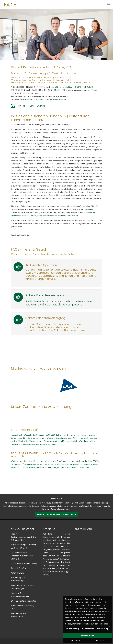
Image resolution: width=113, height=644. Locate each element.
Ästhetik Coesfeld (19, 568)
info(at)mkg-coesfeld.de (62, 87)
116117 (56, 559)
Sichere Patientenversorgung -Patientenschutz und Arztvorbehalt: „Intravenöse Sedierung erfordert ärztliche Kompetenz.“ (59, 300)
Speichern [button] (75, 640)
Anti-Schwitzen (18, 573)
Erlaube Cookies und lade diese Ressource (56, 514)
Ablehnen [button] (100, 640)
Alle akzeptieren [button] (87, 635)
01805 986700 (49, 565)
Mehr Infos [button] (103, 624)
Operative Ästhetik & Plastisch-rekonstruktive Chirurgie (22, 556)
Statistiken (88, 629)
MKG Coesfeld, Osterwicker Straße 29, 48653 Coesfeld (43, 99)
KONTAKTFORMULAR (83, 87)
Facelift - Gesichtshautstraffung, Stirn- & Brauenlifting (24, 537)
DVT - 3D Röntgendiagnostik (23, 601)
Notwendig (73, 629)
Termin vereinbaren (31, 106)
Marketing (103, 629)
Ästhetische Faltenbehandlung (24, 563)
